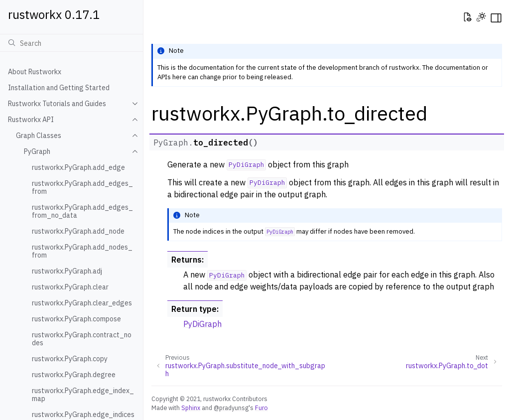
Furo (261, 408)
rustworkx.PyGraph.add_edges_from (82, 187)
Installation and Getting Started (59, 88)
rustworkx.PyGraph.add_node (78, 231)
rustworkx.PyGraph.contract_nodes (82, 339)
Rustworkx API (31, 120)
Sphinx (191, 408)
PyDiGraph (202, 324)
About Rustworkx (35, 72)
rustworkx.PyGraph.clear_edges (82, 303)
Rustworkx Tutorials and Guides (57, 104)
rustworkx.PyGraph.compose (76, 319)
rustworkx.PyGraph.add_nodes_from (82, 251)
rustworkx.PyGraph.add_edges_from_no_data (82, 211)
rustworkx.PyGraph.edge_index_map (83, 395)
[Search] (71, 43)
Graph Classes (39, 136)
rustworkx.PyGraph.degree (74, 375)
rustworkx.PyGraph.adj (67, 271)
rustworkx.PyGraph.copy (70, 359)
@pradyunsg (231, 408)
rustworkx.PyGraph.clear (70, 287)
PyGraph (37, 151)
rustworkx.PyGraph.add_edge (78, 167)
